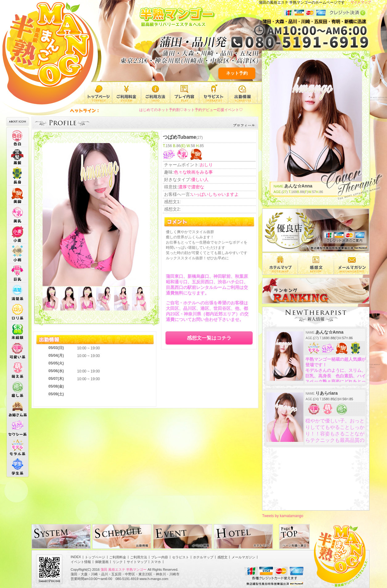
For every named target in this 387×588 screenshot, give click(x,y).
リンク (118, 562)
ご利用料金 (127, 93)
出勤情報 (243, 93)
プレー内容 (185, 93)
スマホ (156, 562)
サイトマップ (361, 2)
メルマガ (352, 264)
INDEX (76, 557)
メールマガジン (243, 557)
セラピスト (214, 93)
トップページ (98, 93)
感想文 (316, 264)
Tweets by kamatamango (283, 516)
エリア (280, 264)
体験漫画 (102, 562)
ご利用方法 (156, 93)
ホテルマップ (203, 557)
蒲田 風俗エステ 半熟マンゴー (124, 569)
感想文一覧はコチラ (209, 338)
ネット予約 (237, 73)
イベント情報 (81, 562)
